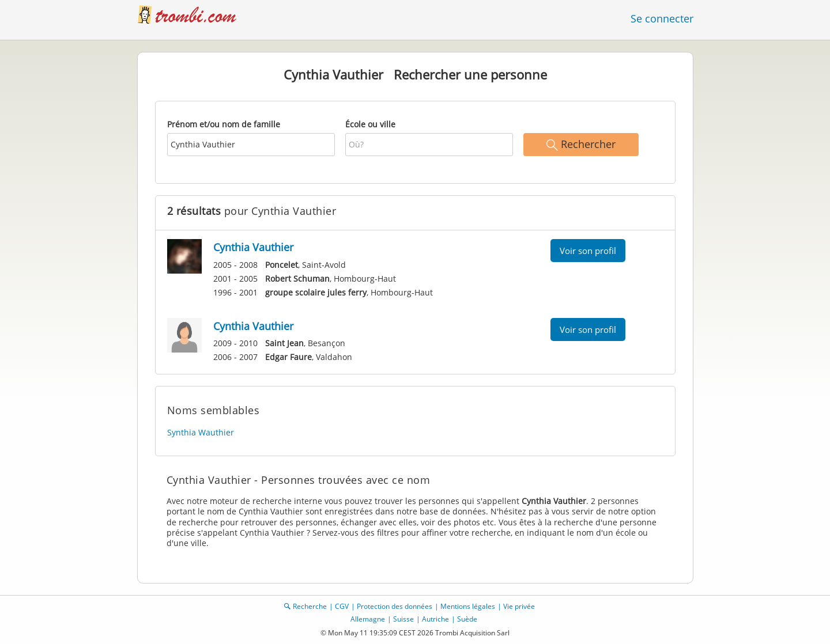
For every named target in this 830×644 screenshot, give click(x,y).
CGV (342, 606)
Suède (467, 619)
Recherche (310, 606)
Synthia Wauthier (201, 432)
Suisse (403, 619)
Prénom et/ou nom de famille (224, 124)
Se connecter (662, 18)
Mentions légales (468, 606)
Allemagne (368, 619)
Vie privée (519, 606)
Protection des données (395, 606)
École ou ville (370, 124)
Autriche (435, 619)
